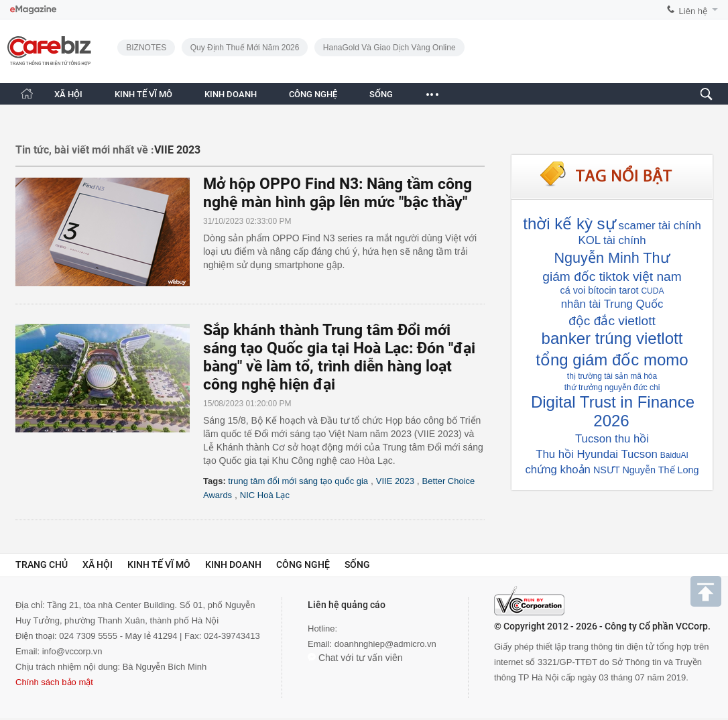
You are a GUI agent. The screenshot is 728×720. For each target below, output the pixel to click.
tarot (629, 290)
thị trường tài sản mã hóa (612, 376)
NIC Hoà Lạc (265, 495)
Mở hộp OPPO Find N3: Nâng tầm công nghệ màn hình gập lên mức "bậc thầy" (338, 193)
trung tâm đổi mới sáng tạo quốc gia (298, 481)
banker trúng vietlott (612, 338)
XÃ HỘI (68, 94)
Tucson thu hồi (612, 439)
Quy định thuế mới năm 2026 (245, 48)
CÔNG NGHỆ (313, 94)
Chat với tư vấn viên (355, 658)
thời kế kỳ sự (569, 224)
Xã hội (98, 564)
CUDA (652, 291)
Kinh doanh (233, 564)
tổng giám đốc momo (612, 360)
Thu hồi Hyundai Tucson (597, 454)
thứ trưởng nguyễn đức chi (612, 387)
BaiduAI (674, 455)
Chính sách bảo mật (54, 682)
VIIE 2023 (395, 481)
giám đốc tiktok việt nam (612, 277)
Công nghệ (303, 564)
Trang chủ (42, 564)
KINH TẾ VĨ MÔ (143, 94)
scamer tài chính (660, 226)
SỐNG (381, 94)
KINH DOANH (231, 94)
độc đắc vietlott (612, 321)
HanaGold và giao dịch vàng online (389, 48)
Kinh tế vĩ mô (159, 564)
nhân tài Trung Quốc (612, 304)
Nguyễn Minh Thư (612, 258)
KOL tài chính (612, 240)
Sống (357, 564)
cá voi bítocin (589, 290)
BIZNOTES (146, 48)
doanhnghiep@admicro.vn (385, 644)
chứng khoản (557, 470)
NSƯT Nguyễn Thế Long (646, 470)
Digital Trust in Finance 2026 (613, 411)
